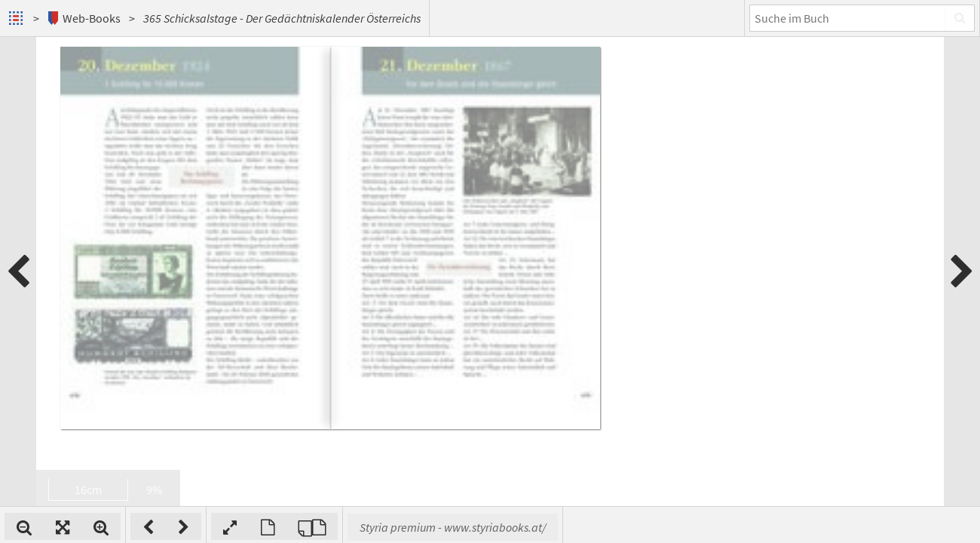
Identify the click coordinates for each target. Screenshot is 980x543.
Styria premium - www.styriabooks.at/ (650, 527)
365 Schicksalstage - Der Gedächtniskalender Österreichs (282, 18)
